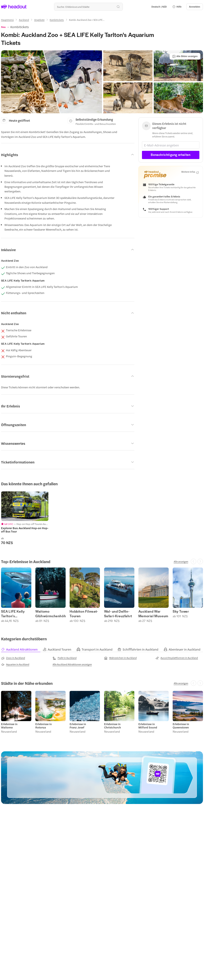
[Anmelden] (195, 7)
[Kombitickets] (57, 20)
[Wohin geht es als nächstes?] (88, 7)
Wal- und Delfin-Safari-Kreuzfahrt (118, 614)
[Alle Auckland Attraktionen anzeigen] (72, 664)
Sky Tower (181, 611)
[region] (25, 506)
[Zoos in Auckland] (13, 658)
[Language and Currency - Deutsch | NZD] (159, 7)
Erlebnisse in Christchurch (113, 726)
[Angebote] (39, 20)
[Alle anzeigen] (181, 561)
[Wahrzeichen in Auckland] (120, 658)
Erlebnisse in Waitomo (9, 726)
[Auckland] (24, 20)
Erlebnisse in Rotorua (44, 726)
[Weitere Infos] (190, 172)
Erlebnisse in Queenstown (181, 726)
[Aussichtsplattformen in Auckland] (177, 658)
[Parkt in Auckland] (65, 658)
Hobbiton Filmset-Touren (84, 614)
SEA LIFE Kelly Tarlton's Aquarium (13, 614)
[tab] (22, 649)
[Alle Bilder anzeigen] (185, 56)
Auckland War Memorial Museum (153, 614)
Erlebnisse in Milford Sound (148, 726)
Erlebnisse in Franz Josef (78, 726)
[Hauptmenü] (7, 20)
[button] (177, 7)
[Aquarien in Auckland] (15, 664)
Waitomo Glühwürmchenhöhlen (50, 614)
